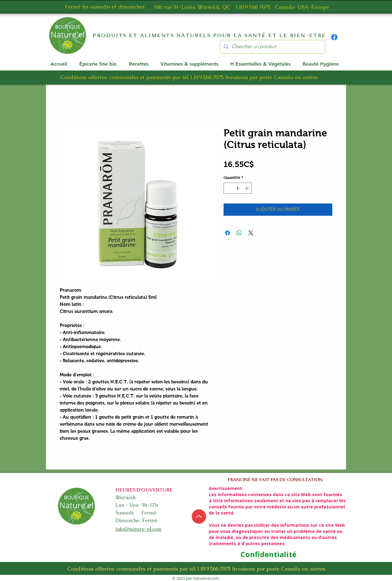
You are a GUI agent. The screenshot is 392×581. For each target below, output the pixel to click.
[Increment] (247, 188)
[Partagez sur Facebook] (228, 233)
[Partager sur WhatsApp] (239, 233)
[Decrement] (228, 188)
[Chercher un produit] (272, 47)
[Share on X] (251, 233)
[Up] (199, 516)
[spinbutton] (238, 188)
